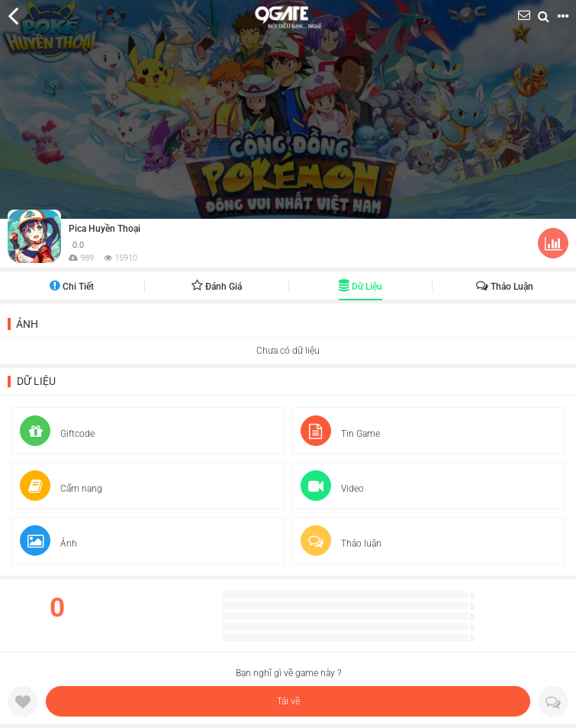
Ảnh (27, 324)
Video (332, 489)
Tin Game (340, 434)
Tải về (288, 701)
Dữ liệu (360, 287)
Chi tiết (72, 287)
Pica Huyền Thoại (105, 229)
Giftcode (57, 434)
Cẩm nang (61, 489)
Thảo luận (505, 287)
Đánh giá (217, 287)
